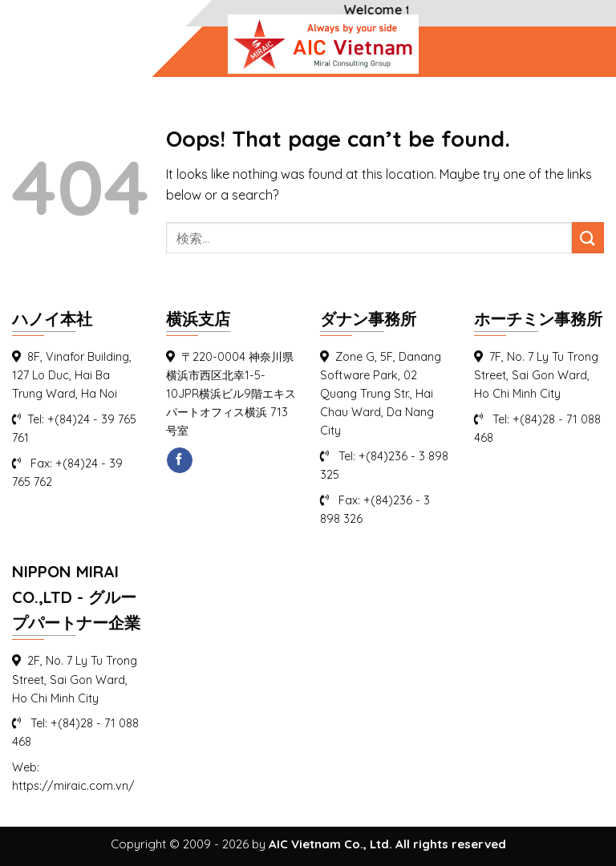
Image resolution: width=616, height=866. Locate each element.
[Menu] (32, 51)
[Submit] (588, 238)
